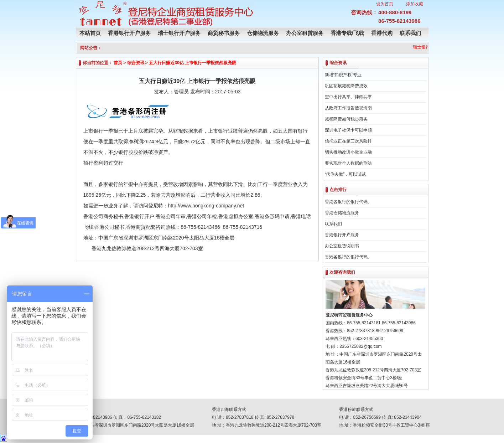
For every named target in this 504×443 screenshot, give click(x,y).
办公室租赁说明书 (342, 246)
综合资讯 (136, 63)
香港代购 (382, 33)
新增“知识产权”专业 (343, 75)
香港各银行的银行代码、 (348, 202)
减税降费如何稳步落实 (346, 119)
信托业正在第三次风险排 (348, 141)
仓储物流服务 (263, 33)
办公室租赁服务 (305, 33)
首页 (118, 63)
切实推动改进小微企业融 (348, 152)
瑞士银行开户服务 (179, 33)
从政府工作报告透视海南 (348, 108)
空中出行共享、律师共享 (348, 97)
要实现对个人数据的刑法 (348, 163)
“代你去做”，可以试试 (345, 174)
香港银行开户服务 (129, 33)
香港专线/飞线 (347, 33)
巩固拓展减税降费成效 (346, 86)
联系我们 (410, 33)
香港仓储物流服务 (342, 213)
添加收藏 (415, 4)
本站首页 (90, 33)
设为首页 (385, 4)
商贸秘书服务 (224, 33)
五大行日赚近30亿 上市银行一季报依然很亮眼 (193, 63)
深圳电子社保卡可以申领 (348, 130)
